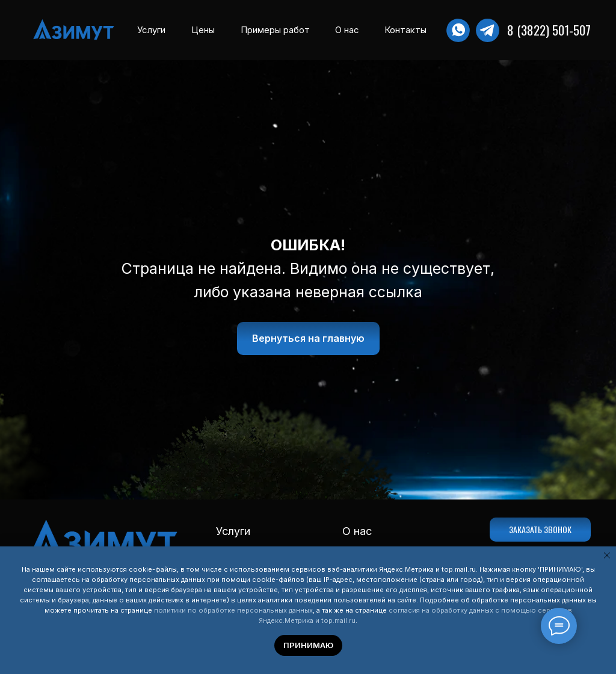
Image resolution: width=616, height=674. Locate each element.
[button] (540, 530)
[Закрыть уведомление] (607, 555)
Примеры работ (275, 30)
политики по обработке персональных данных (233, 610)
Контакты (405, 30)
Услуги (151, 30)
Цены (203, 30)
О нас (347, 30)
